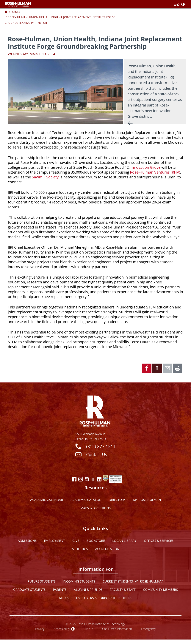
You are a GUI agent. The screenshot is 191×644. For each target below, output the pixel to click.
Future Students (42, 581)
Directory (117, 500)
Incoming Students (79, 581)
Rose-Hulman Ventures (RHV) (155, 172)
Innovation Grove (145, 167)
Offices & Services (159, 541)
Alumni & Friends (88, 590)
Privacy (40, 629)
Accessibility (62, 629)
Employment (54, 541)
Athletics (80, 549)
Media (64, 598)
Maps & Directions (95, 508)
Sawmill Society (45, 177)
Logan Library (124, 541)
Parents (60, 590)
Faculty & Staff (123, 590)
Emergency (148, 629)
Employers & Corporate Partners (104, 598)
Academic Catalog (86, 500)
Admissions (27, 541)
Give (76, 541)
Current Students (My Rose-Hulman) (133, 581)
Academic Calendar (47, 500)
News (16, 11)
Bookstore (96, 541)
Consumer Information (117, 629)
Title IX (89, 629)
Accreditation (107, 549)
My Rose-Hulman (147, 500)
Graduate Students (29, 590)
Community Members (160, 590)
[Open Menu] (177, 4)
